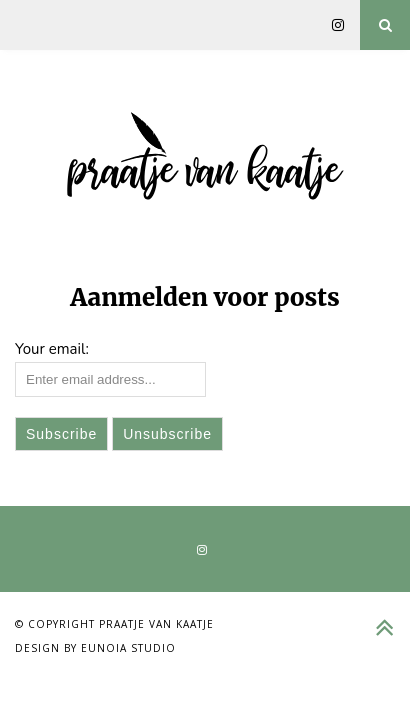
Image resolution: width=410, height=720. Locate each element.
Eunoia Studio (128, 648)
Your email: (52, 349)
